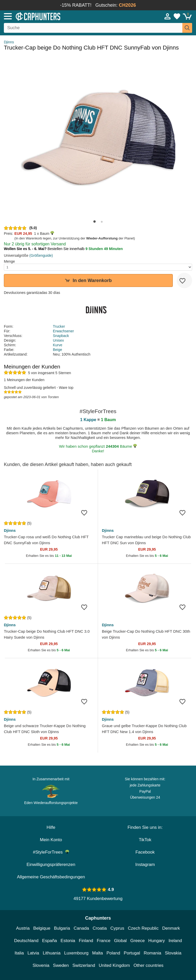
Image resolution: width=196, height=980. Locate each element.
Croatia (100, 928)
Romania (152, 953)
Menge (9, 261)
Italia (19, 953)
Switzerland (84, 965)
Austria (23, 928)
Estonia (68, 941)
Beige (58, 350)
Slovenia (41, 965)
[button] (95, 222)
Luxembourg (76, 953)
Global (120, 941)
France (104, 941)
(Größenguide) (41, 255)
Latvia (33, 953)
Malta (97, 953)
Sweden (61, 965)
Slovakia (173, 953)
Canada (81, 928)
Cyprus (117, 928)
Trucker (59, 326)
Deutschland (26, 941)
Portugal (132, 953)
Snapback (61, 336)
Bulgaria (62, 928)
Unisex (58, 340)
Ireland (175, 941)
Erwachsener (63, 331)
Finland (86, 941)
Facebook (145, 852)
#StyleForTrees (51, 852)
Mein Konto (51, 840)
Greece (137, 941)
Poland (113, 953)
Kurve (58, 345)
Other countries (149, 965)
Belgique (42, 928)
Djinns (9, 42)
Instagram (145, 865)
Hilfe (51, 827)
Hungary (157, 941)
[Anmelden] (168, 16)
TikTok (145, 840)
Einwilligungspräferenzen (51, 865)
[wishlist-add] (184, 280)
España (50, 941)
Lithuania (52, 953)
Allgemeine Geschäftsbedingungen (51, 877)
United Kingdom (114, 965)
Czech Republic (143, 928)
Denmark (171, 928)
